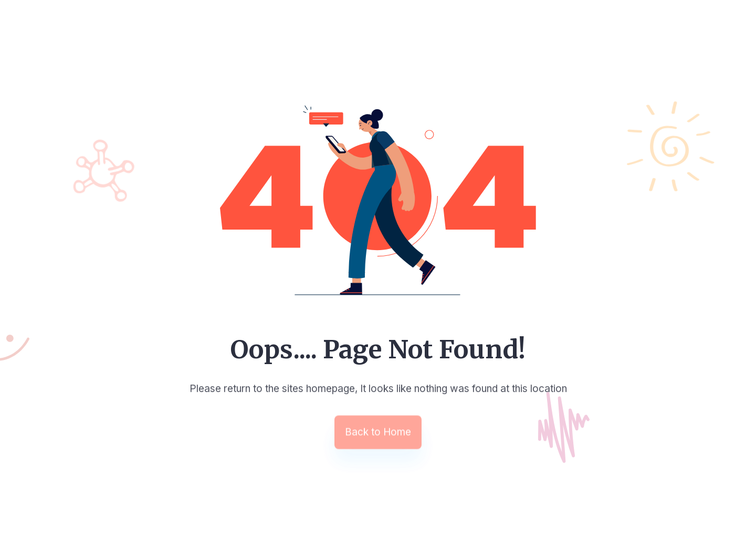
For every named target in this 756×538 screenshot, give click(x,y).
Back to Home (378, 433)
